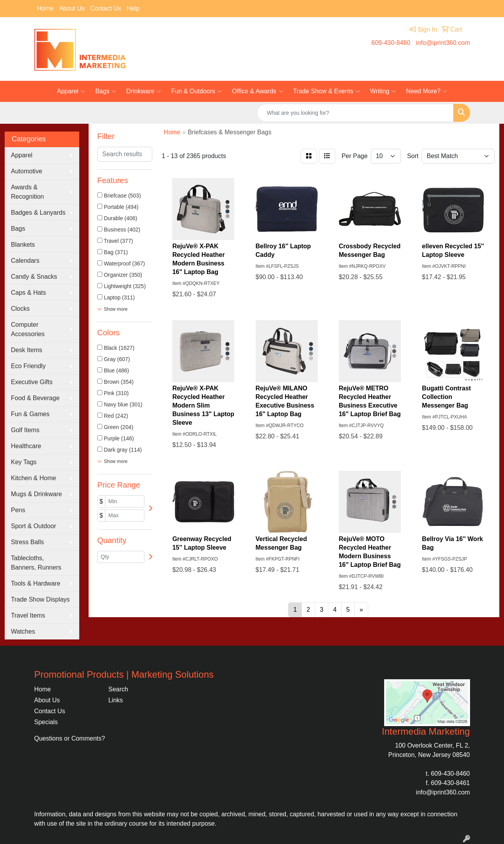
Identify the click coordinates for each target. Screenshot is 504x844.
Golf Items (25, 430)
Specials (46, 722)
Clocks (20, 309)
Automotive (27, 171)
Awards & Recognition (28, 192)
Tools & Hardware (36, 583)
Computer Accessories (28, 329)
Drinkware (143, 91)
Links (116, 700)
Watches (23, 631)
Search (118, 689)
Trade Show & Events (327, 91)
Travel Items (28, 615)
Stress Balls (27, 542)
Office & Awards (257, 91)
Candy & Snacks (34, 277)
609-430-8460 (391, 43)
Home (45, 8)
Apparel (71, 91)
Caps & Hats (28, 293)
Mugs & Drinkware (37, 494)
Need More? (427, 91)
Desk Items (27, 350)
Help (133, 8)
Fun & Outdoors (196, 91)
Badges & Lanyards (38, 213)
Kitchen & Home (34, 478)
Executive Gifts (32, 382)
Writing (383, 91)
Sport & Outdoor (34, 526)
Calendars (25, 261)
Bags (106, 91)
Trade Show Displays (40, 599)
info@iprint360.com (443, 43)
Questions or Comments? (70, 738)
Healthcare (26, 446)
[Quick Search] (355, 113)
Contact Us (106, 8)
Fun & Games (30, 414)
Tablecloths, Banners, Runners (36, 563)
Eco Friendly (28, 366)
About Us (72, 8)
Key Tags (24, 462)
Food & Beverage (35, 398)
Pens (18, 510)
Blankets (23, 245)
